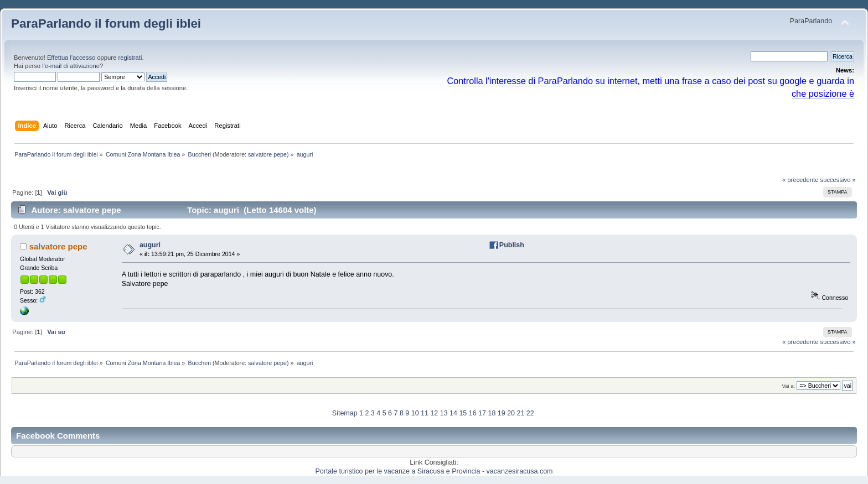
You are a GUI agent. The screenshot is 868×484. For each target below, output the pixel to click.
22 (530, 413)
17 (482, 413)
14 (453, 413)
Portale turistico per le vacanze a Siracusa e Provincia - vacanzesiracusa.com (434, 471)
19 (502, 413)
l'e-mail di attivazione (71, 66)
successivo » (838, 180)
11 (425, 413)
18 (492, 413)
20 (511, 413)
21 (520, 413)
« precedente (800, 180)
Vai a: (788, 386)
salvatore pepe (267, 154)
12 (434, 413)
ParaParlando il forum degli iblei (106, 24)
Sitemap (345, 413)
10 (415, 413)
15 (463, 413)
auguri (150, 245)
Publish (512, 245)
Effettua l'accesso (71, 58)
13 (444, 413)
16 (473, 413)
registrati (130, 58)
